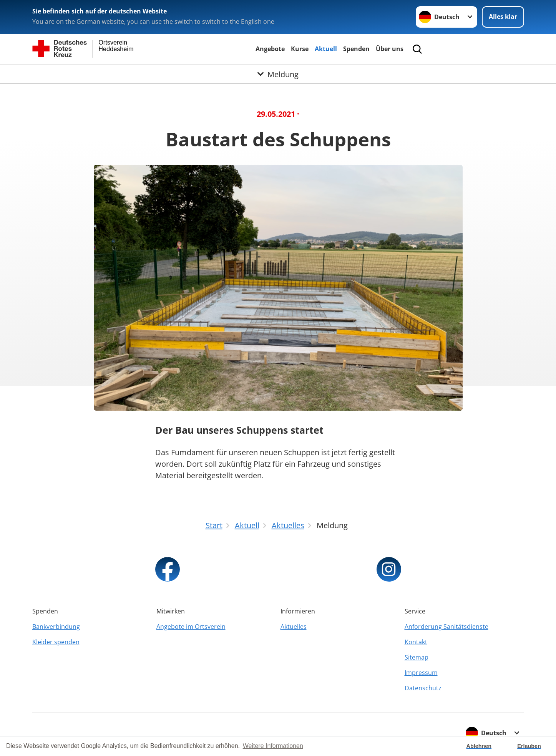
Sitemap (417, 657)
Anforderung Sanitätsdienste (446, 627)
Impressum (421, 673)
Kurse (300, 49)
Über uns (390, 49)
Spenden (356, 49)
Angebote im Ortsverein (191, 627)
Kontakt (416, 642)
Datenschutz (423, 688)
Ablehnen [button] (479, 746)
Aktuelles (294, 627)
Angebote (270, 49)
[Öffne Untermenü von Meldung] (278, 74)
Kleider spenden (56, 642)
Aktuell (326, 49)
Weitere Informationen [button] (273, 746)
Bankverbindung (56, 627)
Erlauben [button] (529, 746)
